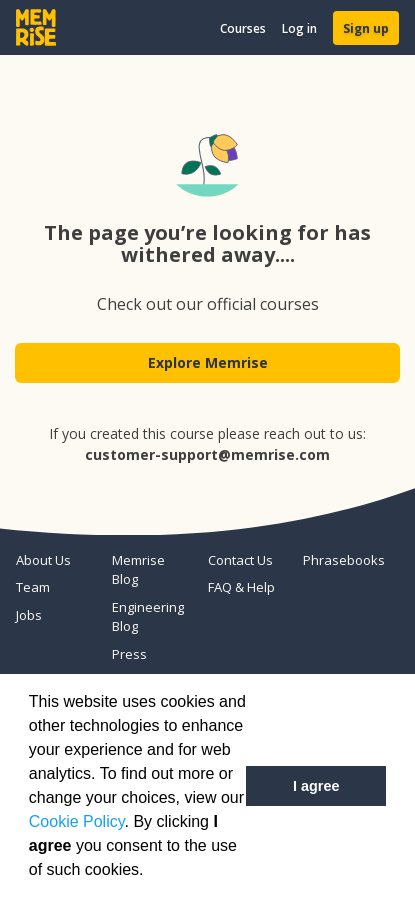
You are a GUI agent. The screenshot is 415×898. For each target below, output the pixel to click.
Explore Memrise (208, 362)
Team (33, 587)
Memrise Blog (138, 570)
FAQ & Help (241, 587)
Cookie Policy (77, 821)
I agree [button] (316, 786)
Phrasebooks (343, 560)
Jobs (29, 615)
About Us (43, 560)
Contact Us (240, 560)
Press (129, 654)
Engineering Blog (148, 617)
